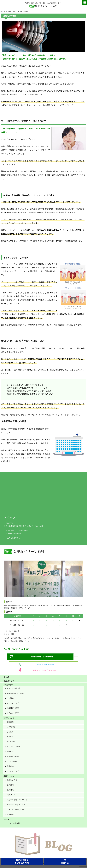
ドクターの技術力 (14, 688)
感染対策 (10, 790)
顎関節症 (10, 752)
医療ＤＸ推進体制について (17, 800)
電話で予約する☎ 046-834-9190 (22, 861)
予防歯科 (10, 766)
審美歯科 (10, 737)
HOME (7, 677)
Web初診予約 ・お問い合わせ (42, 657)
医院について (9, 776)
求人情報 (10, 815)
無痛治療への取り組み (15, 693)
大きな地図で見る (13, 538)
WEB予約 (65, 863)
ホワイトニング (13, 771)
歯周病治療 (11, 727)
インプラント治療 (14, 747)
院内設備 (10, 698)
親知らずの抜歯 (13, 756)
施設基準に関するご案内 (16, 805)
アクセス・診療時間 (12, 823)
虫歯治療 (10, 722)
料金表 (7, 820)
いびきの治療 (12, 761)
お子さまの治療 (13, 713)
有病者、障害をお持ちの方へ (45, 665)
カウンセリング (13, 703)
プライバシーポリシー (15, 810)
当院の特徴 (9, 685)
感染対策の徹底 (13, 708)
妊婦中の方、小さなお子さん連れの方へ (45, 670)
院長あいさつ (9, 681)
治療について (9, 718)
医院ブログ (11, 795)
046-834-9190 (17, 649)
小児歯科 (10, 732)
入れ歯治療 (11, 742)
